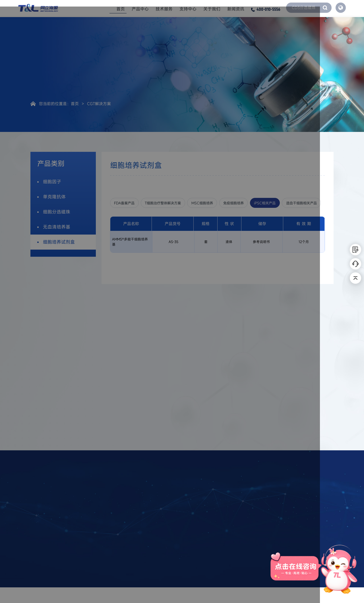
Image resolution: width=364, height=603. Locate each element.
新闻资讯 (236, 9)
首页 (121, 9)
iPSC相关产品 (296, 203)
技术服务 (164, 9)
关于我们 (212, 9)
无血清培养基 (57, 227)
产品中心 (140, 9)
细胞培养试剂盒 (59, 242)
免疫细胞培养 (258, 203)
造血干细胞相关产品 (133, 217)
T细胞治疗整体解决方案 (174, 203)
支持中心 (188, 9)
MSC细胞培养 (221, 203)
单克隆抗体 (54, 197)
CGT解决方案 (99, 104)
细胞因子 (52, 182)
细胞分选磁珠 (57, 212)
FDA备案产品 (127, 203)
